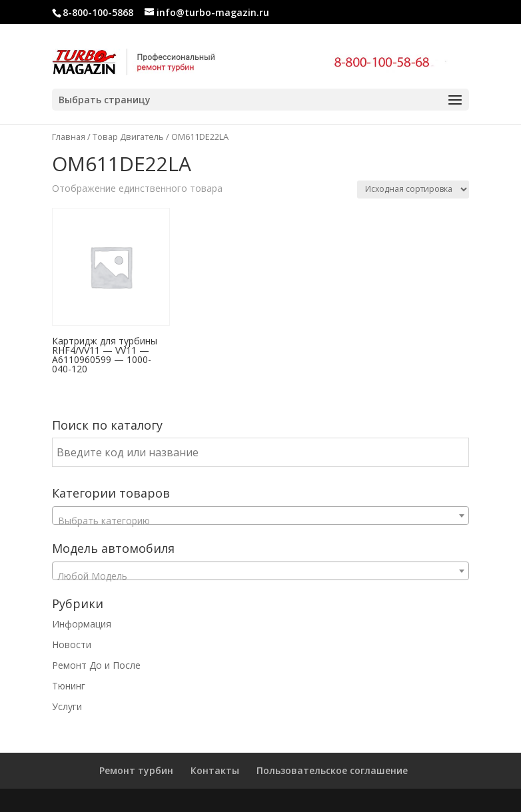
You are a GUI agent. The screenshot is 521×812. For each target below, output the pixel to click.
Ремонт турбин (136, 770)
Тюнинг (69, 686)
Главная (69, 137)
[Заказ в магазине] (413, 190)
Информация (82, 624)
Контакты (215, 770)
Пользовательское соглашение (332, 770)
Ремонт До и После (96, 665)
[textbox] (260, 521)
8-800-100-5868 (98, 12)
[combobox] (260, 516)
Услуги (67, 706)
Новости (72, 644)
